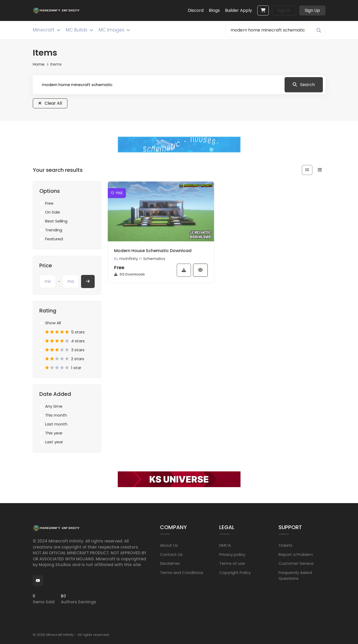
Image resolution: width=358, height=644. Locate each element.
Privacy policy (232, 554)
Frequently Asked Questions (295, 576)
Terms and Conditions (182, 573)
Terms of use (232, 563)
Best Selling (56, 221)
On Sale (53, 212)
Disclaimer (170, 563)
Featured (54, 239)
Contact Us (171, 554)
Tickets (285, 545)
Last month (56, 424)
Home (39, 64)
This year (54, 433)
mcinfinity (129, 259)
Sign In (284, 10)
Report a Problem (296, 554)
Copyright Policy (235, 573)
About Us (169, 545)
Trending (54, 230)
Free (49, 203)
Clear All (50, 103)
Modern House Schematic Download (153, 251)
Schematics (154, 259)
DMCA (225, 545)
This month (56, 415)
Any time (54, 406)
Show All (53, 323)
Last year (54, 442)
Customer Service (296, 563)
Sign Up (312, 10)
